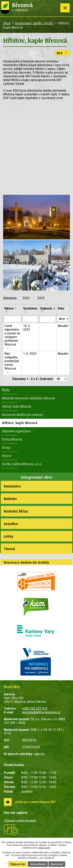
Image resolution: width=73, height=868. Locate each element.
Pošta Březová (12, 439)
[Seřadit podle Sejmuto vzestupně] (42, 311)
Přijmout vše (18, 864)
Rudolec (10, 499)
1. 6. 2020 (30, 354)
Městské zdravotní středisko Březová (28, 398)
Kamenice (12, 486)
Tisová (9, 549)
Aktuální (63, 326)
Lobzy (8, 536)
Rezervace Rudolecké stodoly (26, 562)
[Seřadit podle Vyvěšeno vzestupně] (25, 311)
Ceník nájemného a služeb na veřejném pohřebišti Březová (12, 337)
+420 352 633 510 (35, 709)
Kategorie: (10, 298)
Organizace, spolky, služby (34, 23)
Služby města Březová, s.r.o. (22, 464)
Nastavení (57, 864)
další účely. (45, 848)
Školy (6, 390)
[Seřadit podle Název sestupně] (7, 313)
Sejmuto (48, 308)
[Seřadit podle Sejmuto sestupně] (42, 313)
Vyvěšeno (30, 308)
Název (11, 308)
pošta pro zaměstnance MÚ (35, 802)
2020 (26, 298)
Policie (7, 456)
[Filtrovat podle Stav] (63, 319)
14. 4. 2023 (27, 328)
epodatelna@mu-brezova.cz (41, 712)
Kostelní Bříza (16, 511)
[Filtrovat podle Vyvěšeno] (30, 319)
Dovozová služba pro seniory (23, 415)
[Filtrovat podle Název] (13, 319)
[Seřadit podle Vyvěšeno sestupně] (25, 313)
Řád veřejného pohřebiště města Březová (12, 363)
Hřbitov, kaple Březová (20, 423)
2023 (41, 298)
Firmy (6, 448)
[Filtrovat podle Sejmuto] (48, 319)
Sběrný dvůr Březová (17, 406)
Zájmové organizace (16, 431)
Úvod (7, 23)
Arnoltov (11, 524)
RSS (62, 53)
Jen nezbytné (38, 864)
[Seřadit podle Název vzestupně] (7, 311)
